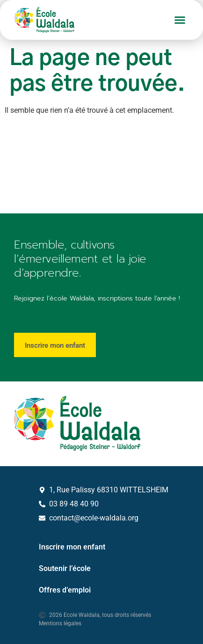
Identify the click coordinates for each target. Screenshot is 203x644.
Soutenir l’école (65, 568)
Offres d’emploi (65, 590)
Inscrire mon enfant (72, 547)
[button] (180, 20)
